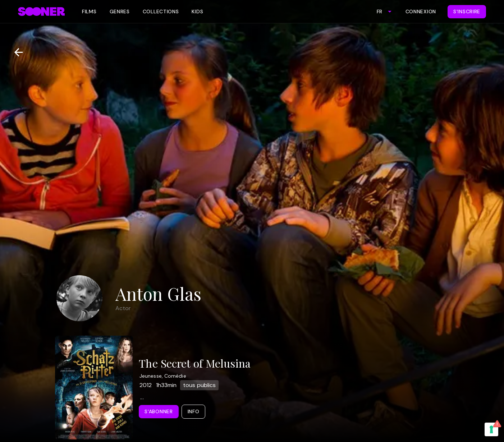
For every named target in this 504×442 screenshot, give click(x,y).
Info (194, 411)
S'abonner (159, 411)
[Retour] (16, 52)
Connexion (421, 11)
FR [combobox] (379, 11)
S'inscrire (467, 11)
